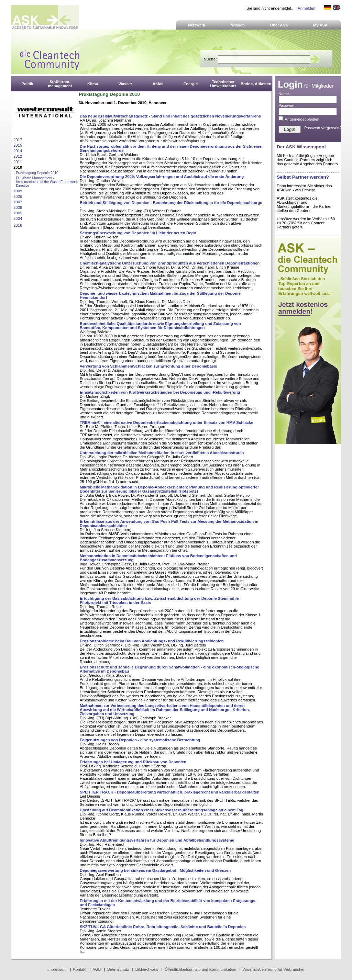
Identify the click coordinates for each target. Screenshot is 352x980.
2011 (18, 162)
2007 (18, 202)
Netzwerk (197, 25)
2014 (18, 151)
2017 (18, 140)
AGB (97, 969)
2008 (18, 196)
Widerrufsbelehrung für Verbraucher (274, 969)
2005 (18, 213)
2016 (18, 225)
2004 (18, 218)
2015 (18, 145)
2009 (18, 191)
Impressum (57, 969)
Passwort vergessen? (323, 128)
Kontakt (80, 969)
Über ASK (279, 25)
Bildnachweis (147, 969)
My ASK (321, 25)
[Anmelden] (306, 8)
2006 (18, 207)
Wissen (238, 25)
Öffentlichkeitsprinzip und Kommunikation (200, 969)
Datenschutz (118, 969)
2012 (18, 156)
